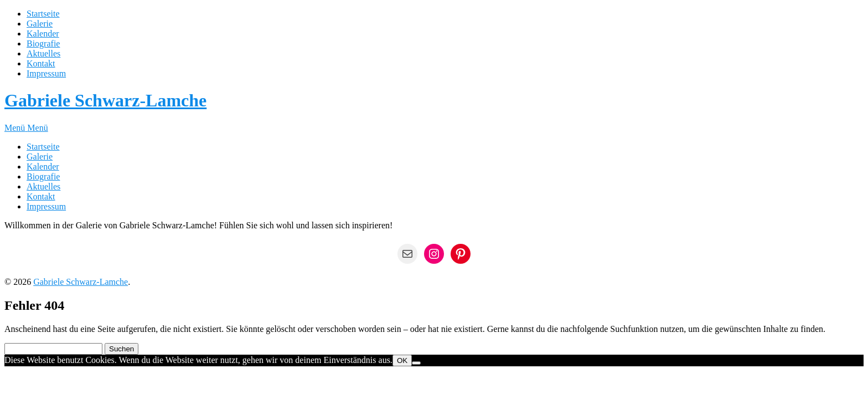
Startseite (43, 14)
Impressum (46, 73)
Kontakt (41, 63)
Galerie (40, 24)
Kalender (43, 34)
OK (402, 360)
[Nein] (416, 363)
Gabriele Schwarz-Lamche (105, 100)
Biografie (43, 44)
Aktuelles (43, 53)
